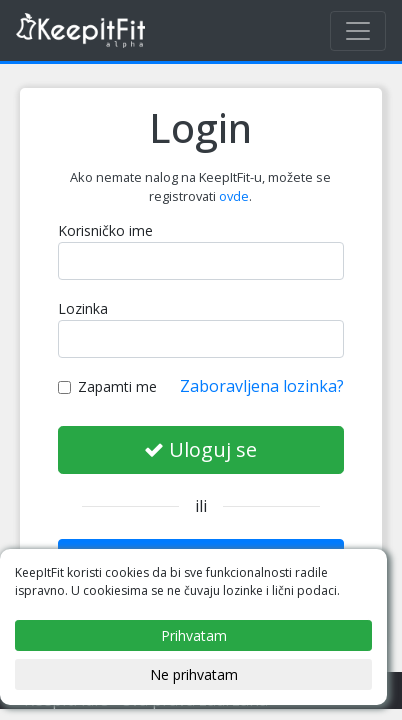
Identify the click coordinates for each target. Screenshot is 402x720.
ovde (234, 196)
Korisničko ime (105, 230)
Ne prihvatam (194, 674)
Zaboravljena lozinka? (262, 386)
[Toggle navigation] (358, 31)
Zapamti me (107, 386)
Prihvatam (194, 635)
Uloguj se (200, 449)
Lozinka (83, 308)
